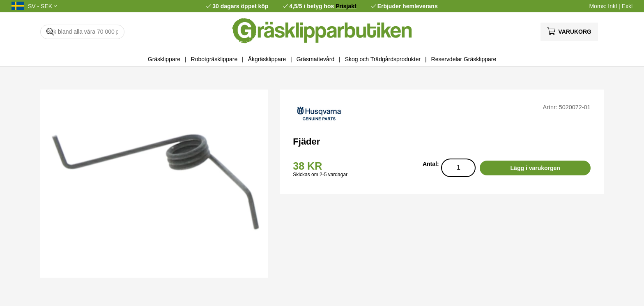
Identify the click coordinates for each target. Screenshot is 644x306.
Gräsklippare (164, 59)
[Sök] (82, 32)
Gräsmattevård (316, 59)
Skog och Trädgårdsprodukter (383, 59)
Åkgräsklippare (267, 59)
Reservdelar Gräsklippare (464, 59)
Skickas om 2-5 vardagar (320, 175)
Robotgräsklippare (214, 59)
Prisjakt (346, 6)
